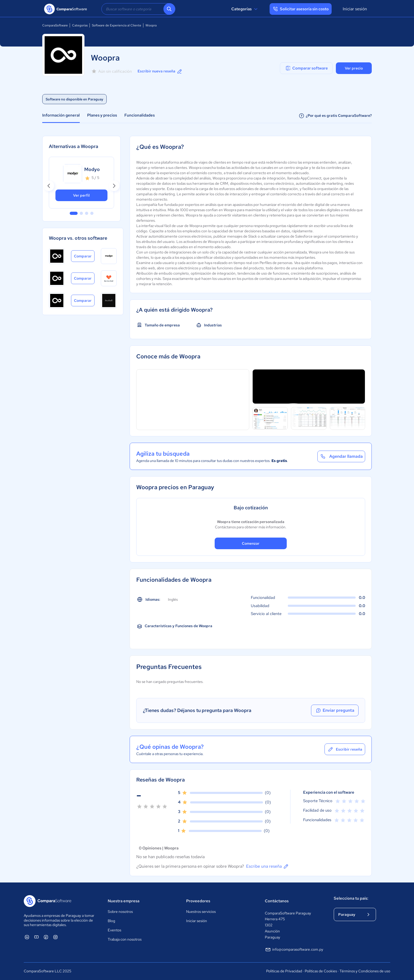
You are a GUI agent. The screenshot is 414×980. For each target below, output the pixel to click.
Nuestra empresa (124, 901)
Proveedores (198, 901)
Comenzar (251, 543)
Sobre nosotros (120, 912)
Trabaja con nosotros (125, 939)
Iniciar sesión (355, 9)
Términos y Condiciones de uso (365, 971)
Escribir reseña (345, 749)
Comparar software (306, 68)
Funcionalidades (140, 115)
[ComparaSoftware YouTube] (36, 937)
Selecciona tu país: (351, 898)
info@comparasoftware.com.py (294, 950)
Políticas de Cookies (321, 971)
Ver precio (354, 68)
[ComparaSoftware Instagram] (55, 937)
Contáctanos (277, 901)
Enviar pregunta (335, 710)
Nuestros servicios (201, 912)
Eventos (114, 930)
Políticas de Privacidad (284, 971)
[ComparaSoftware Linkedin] (27, 937)
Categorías (245, 9)
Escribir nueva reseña (160, 71)
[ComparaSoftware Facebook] (46, 937)
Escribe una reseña (268, 866)
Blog (111, 921)
